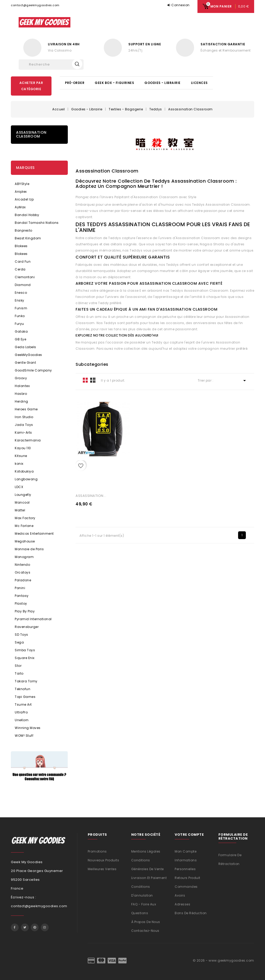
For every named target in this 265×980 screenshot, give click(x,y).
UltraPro (21, 712)
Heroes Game (26, 409)
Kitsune (21, 456)
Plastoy (21, 603)
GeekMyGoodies (28, 355)
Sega (19, 642)
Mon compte (186, 851)
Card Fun (23, 262)
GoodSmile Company (33, 370)
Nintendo (22, 565)
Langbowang (26, 479)
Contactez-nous (145, 931)
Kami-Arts (23, 432)
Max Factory (25, 518)
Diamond (23, 285)
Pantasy (22, 596)
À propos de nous (146, 922)
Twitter (25, 927)
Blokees (21, 246)
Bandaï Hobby (27, 215)
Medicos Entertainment (34, 534)
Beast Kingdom (28, 238)
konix (19, 464)
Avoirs (180, 895)
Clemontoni (25, 277)
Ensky (20, 300)
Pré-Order (75, 83)
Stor (18, 666)
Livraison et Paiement (149, 878)
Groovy (21, 378)
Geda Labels (25, 347)
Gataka (21, 331)
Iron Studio (24, 417)
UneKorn (22, 720)
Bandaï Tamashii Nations (37, 223)
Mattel (20, 510)
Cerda (20, 269)
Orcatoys (23, 572)
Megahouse (25, 541)
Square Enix (25, 658)
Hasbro (21, 394)
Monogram (24, 557)
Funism (21, 308)
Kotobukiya (24, 471)
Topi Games (25, 697)
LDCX (19, 487)
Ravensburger (27, 627)
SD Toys (21, 635)
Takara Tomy (26, 681)
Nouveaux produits (104, 860)
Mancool (22, 502)
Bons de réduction (191, 913)
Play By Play (25, 611)
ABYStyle (22, 184)
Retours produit (187, 878)
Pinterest (35, 927)
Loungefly (23, 495)
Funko (20, 316)
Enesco (21, 293)
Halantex (22, 386)
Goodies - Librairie (163, 83)
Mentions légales (146, 851)
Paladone (23, 580)
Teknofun (23, 689)
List (93, 380)
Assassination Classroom (31, 134)
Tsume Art (23, 704)
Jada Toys (24, 425)
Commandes (186, 887)
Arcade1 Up (24, 199)
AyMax (20, 207)
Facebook (15, 927)
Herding (21, 401)
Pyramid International (33, 619)
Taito (19, 673)
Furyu (19, 324)
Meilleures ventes (102, 869)
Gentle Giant (25, 363)
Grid (85, 380)
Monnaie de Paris (29, 549)
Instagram (45, 927)
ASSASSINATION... (91, 496)
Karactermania (28, 440)
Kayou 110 (23, 448)
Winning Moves (28, 728)
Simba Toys (25, 650)
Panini (20, 588)
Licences (199, 83)
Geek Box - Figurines (114, 83)
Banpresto (24, 230)
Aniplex (21, 192)
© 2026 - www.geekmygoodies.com (223, 960)
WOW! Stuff (24, 736)
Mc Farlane (24, 526)
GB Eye (20, 339)
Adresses (182, 904)
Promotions (97, 851)
